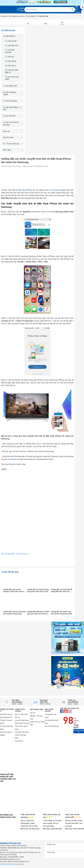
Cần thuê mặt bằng (22, 732)
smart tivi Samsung (51, 190)
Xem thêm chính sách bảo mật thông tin (12, 864)
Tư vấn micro (10, 66)
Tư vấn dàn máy (12, 45)
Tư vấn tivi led (11, 41)
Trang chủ (4, 16)
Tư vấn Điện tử (31, 16)
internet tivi (14, 459)
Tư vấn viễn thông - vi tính (13, 108)
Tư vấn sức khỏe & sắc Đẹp (13, 124)
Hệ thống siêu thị (6, 717)
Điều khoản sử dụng (22, 723)
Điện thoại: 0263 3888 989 (52, 829)
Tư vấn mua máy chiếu (12, 78)
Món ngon (13, 150)
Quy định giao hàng (22, 720)
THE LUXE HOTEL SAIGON (28, 816)
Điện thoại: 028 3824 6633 (30, 829)
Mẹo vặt (13, 131)
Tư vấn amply (11, 61)
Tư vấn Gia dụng (13, 101)
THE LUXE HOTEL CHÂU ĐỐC (73, 816)
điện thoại (22, 190)
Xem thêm (19, 741)
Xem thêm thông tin (79, 731)
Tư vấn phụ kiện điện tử (12, 71)
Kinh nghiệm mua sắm (17, 16)
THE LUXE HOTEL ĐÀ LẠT (52, 816)
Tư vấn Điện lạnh (13, 86)
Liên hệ (32, 713)
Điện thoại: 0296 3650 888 (74, 829)
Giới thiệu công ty (6, 714)
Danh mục (22, 9)
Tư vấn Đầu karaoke (10, 51)
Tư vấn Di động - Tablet (13, 93)
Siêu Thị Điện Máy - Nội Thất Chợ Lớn (15, 554)
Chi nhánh (78, 9)
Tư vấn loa (9, 57)
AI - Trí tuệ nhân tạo (13, 144)
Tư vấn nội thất (13, 116)
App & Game (13, 137)
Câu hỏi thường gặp (52, 726)
